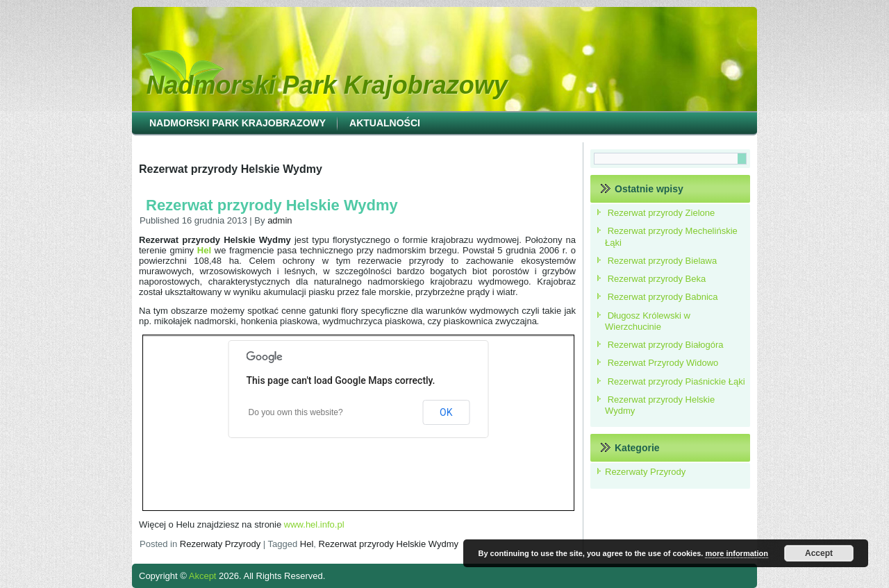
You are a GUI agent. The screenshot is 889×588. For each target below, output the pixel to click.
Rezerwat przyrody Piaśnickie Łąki (676, 381)
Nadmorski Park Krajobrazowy (327, 85)
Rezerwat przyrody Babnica (663, 297)
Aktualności (385, 123)
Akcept (203, 576)
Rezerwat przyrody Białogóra (666, 345)
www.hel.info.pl (314, 524)
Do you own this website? (296, 412)
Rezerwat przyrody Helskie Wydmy (272, 205)
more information (736, 553)
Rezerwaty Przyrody (220, 544)
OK (446, 412)
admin (280, 220)
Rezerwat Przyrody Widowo (663, 363)
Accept (819, 553)
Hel (307, 544)
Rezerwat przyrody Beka (657, 279)
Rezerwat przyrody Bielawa (663, 261)
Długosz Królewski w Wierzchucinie (648, 321)
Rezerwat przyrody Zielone (662, 213)
